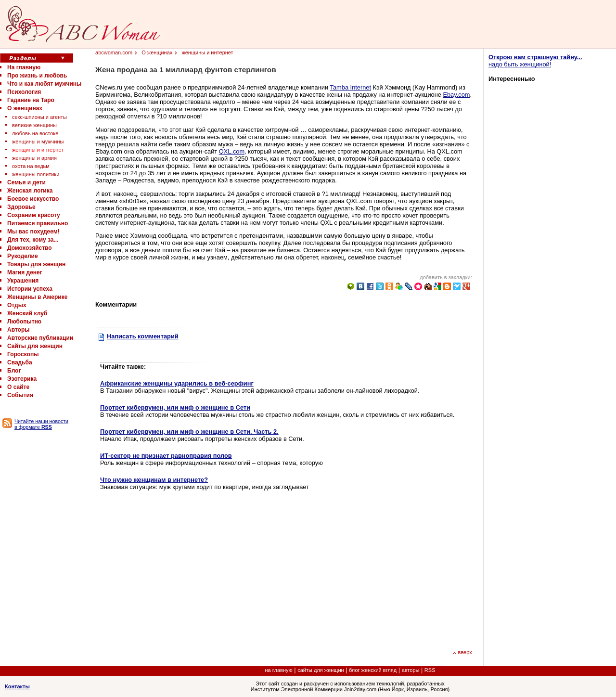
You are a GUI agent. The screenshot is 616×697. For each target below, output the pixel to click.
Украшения (23, 281)
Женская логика (30, 191)
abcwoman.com (114, 52)
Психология (24, 92)
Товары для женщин (36, 264)
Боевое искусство (33, 199)
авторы (411, 670)
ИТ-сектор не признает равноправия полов (166, 456)
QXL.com (232, 151)
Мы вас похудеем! (33, 232)
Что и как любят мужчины (44, 84)
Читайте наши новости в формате (41, 424)
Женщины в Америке (37, 297)
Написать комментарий (143, 336)
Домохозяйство (30, 248)
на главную (279, 670)
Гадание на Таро (31, 100)
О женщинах (25, 108)
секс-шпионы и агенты (39, 117)
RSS (430, 670)
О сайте (18, 387)
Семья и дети (26, 182)
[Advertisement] (181, 569)
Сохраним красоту (34, 215)
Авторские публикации (40, 338)
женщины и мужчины (38, 142)
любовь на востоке (35, 133)
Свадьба (20, 362)
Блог (14, 371)
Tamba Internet (351, 87)
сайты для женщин (321, 670)
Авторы (19, 330)
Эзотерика (22, 379)
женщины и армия (34, 158)
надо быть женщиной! (535, 61)
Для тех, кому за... (33, 240)
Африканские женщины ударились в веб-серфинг (177, 383)
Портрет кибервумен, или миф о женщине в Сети (175, 407)
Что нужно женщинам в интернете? (154, 480)
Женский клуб (27, 313)
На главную (24, 67)
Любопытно (24, 322)
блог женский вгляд (373, 670)
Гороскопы (23, 354)
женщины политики (36, 174)
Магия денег (25, 272)
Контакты (17, 686)
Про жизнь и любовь (37, 76)
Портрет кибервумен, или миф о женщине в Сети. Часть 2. (189, 432)
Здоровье (21, 207)
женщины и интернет (38, 150)
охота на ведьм (31, 166)
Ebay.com (456, 95)
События (20, 395)
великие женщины (34, 125)
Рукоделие (23, 256)
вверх (462, 652)
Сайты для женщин (35, 346)
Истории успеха (30, 289)
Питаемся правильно (38, 223)
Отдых (17, 305)
